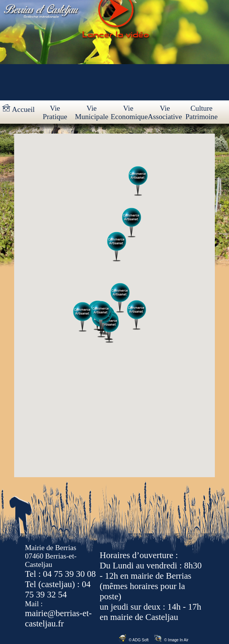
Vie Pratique (55, 112)
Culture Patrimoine (201, 112)
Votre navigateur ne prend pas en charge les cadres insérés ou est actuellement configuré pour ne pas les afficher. (115, 305)
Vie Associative (165, 112)
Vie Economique (128, 112)
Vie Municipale (92, 112)
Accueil (18, 109)
